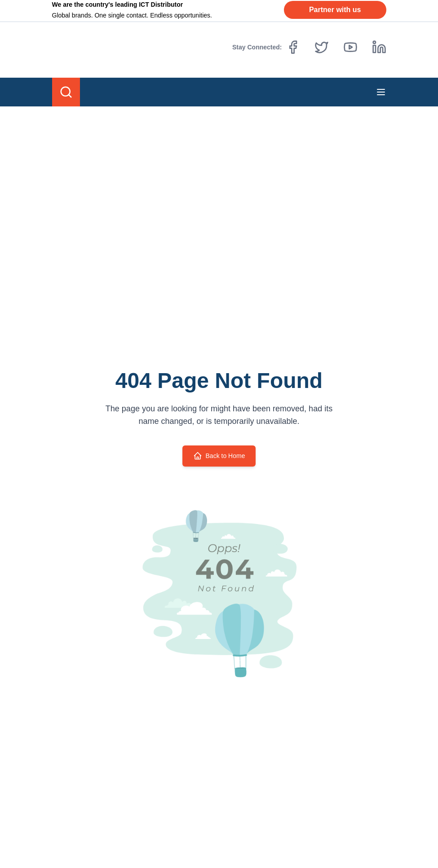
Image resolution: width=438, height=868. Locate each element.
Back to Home (219, 456)
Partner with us (335, 10)
